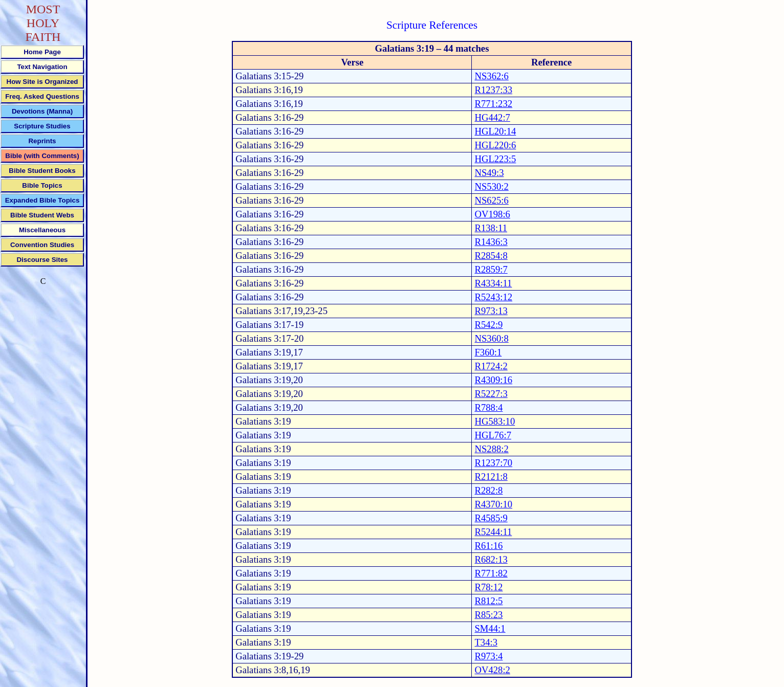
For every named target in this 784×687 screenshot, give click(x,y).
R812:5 (488, 601)
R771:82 (491, 573)
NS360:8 (491, 338)
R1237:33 (493, 90)
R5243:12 (493, 297)
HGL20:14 (495, 131)
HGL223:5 (495, 159)
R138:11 (491, 228)
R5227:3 (491, 394)
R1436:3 (491, 242)
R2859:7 (491, 269)
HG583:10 (495, 421)
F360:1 (488, 352)
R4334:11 (493, 283)
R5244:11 (493, 532)
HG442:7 (492, 117)
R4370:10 (493, 504)
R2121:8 (491, 477)
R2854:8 (491, 256)
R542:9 (488, 325)
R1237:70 (493, 463)
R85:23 (488, 615)
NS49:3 (489, 173)
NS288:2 (491, 449)
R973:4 (488, 656)
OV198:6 (492, 214)
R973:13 (491, 311)
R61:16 (488, 546)
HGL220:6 (495, 145)
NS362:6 (491, 76)
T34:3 (486, 642)
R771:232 (493, 104)
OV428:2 (492, 670)
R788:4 (488, 407)
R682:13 (491, 559)
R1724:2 (491, 366)
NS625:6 (491, 200)
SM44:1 (490, 628)
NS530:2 (491, 186)
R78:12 (488, 587)
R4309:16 (493, 380)
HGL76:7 (493, 435)
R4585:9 (491, 518)
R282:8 (488, 490)
